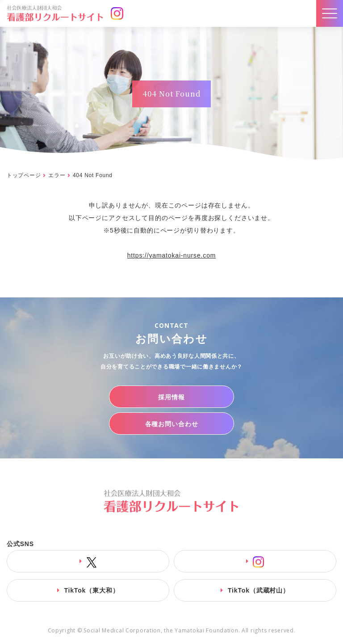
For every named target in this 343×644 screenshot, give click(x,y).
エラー (57, 175)
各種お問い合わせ (172, 424)
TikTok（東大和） (91, 590)
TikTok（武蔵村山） (259, 590)
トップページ (24, 175)
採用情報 (171, 397)
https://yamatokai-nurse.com (172, 255)
